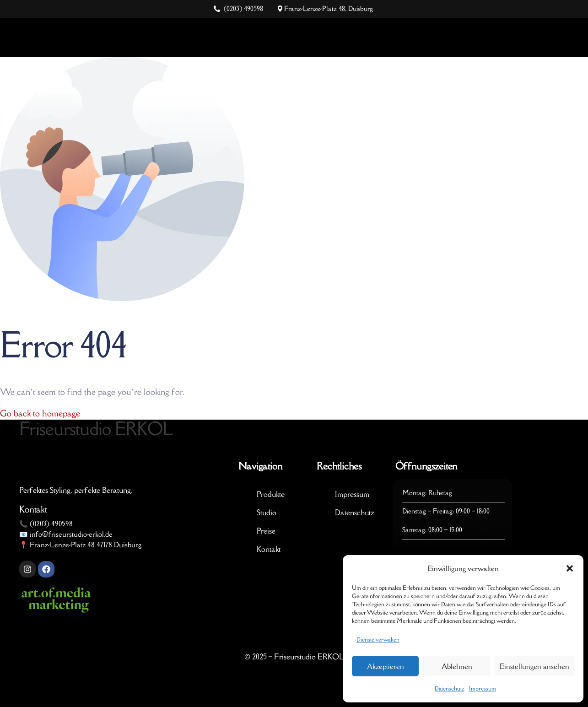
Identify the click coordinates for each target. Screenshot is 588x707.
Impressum (483, 688)
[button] (570, 568)
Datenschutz (450, 688)
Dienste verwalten (378, 640)
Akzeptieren (386, 666)
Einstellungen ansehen (534, 666)
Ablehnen (457, 666)
